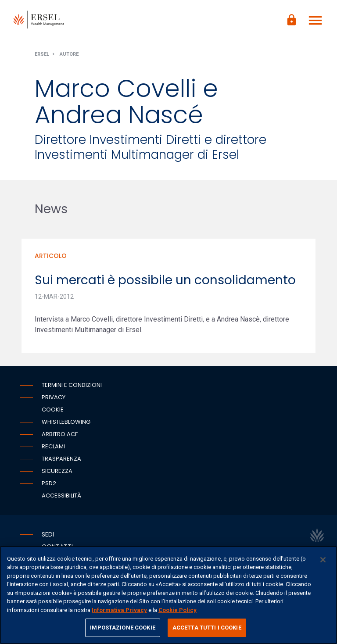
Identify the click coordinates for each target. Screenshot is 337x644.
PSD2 (49, 483)
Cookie (53, 410)
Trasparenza (61, 459)
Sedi (48, 534)
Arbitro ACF (60, 434)
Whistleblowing (66, 422)
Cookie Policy (177, 610)
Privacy (54, 397)
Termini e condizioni (72, 385)
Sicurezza (57, 471)
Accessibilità (61, 496)
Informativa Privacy (119, 610)
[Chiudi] (323, 560)
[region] (168, 595)
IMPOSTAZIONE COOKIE (122, 628)
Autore (69, 54)
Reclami (53, 446)
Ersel (42, 54)
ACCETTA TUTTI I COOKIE (207, 628)
